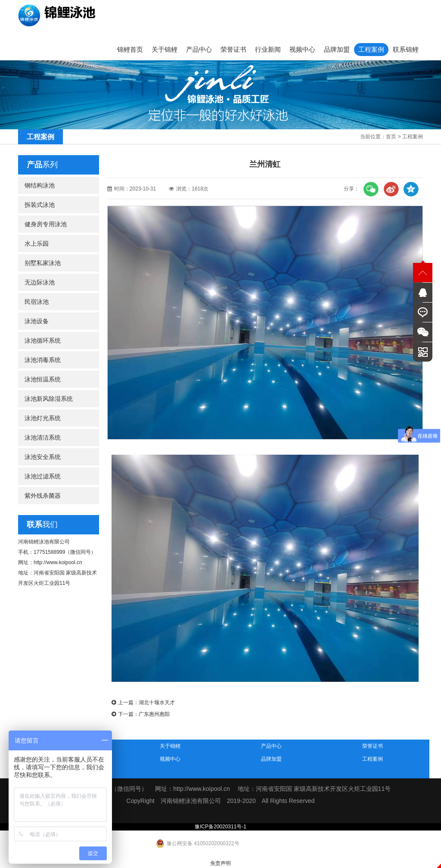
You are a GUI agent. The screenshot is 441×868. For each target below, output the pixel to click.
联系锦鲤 (406, 49)
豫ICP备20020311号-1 (220, 827)
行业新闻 (268, 49)
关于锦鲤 (165, 49)
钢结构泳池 (40, 185)
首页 (391, 137)
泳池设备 (37, 321)
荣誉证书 (233, 49)
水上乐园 (37, 244)
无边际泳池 (40, 282)
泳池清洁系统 (43, 437)
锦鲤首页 (130, 49)
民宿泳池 (37, 302)
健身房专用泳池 (46, 224)
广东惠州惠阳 (154, 714)
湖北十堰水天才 (157, 703)
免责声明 (220, 863)
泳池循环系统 (43, 340)
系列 (42, 165)
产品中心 (199, 49)
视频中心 (302, 49)
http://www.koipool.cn (58, 562)
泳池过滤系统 (43, 476)
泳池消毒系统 (43, 360)
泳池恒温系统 (43, 379)
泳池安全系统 (43, 457)
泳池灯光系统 (43, 418)
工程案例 (371, 49)
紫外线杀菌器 (43, 496)
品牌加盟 (337, 49)
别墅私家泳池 (43, 263)
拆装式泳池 (40, 205)
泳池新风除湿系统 (49, 399)
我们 (42, 525)
